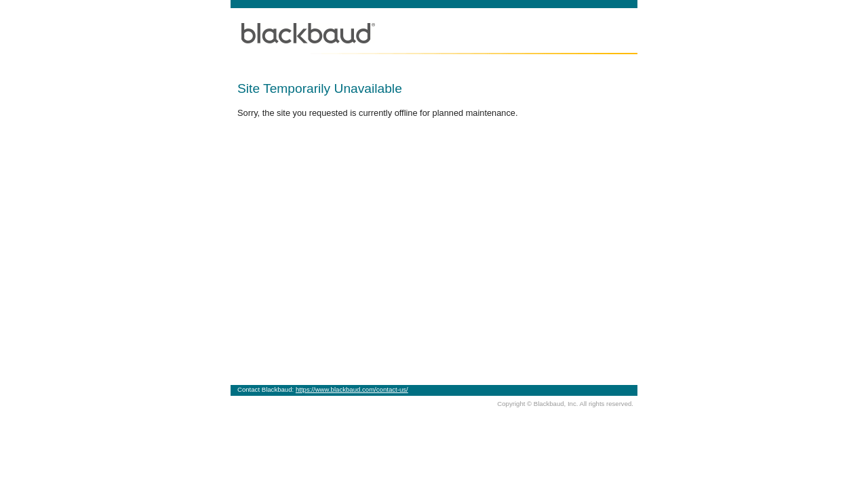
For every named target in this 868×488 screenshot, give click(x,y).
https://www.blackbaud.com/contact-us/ (352, 389)
